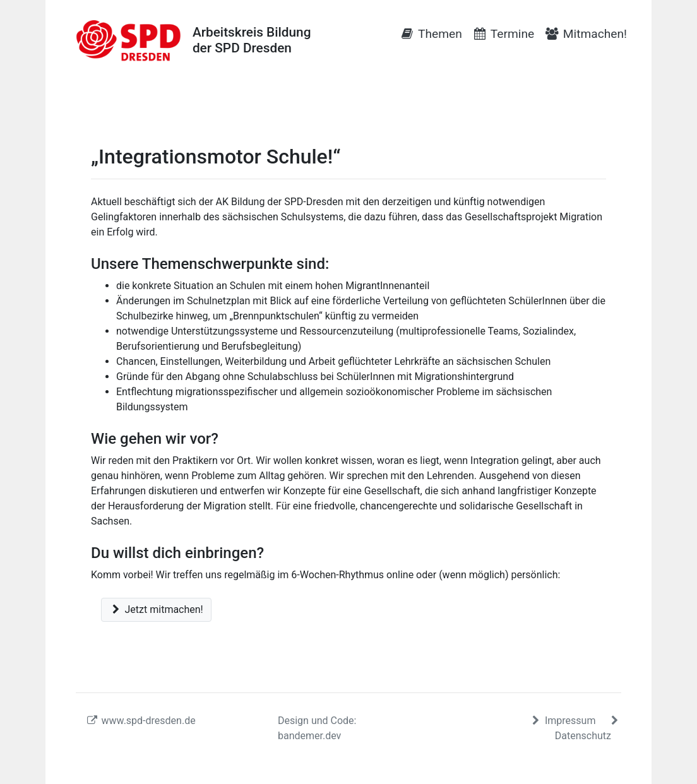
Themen (431, 34)
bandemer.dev (309, 736)
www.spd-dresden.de (141, 721)
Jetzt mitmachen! (156, 609)
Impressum (563, 721)
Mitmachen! (586, 34)
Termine (503, 34)
